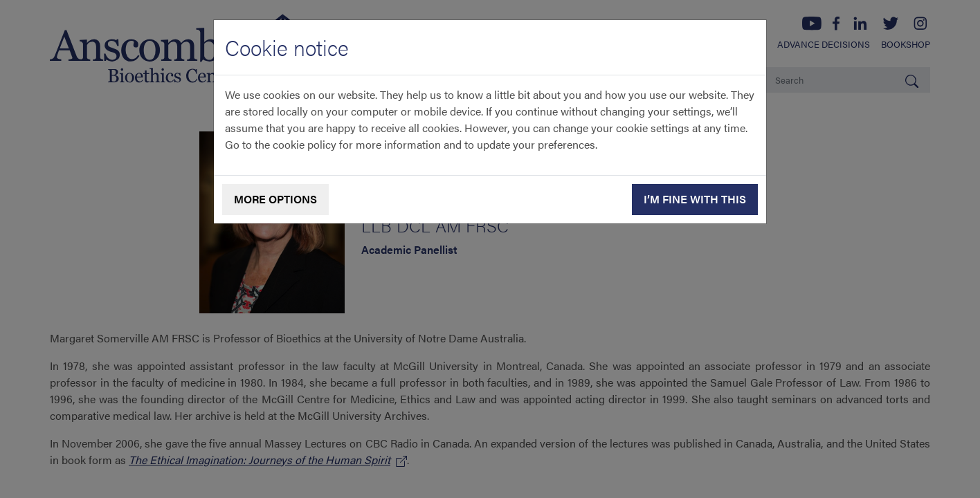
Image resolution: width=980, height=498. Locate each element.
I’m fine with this (695, 199)
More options (275, 199)
